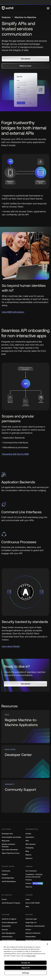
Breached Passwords (33, 940)
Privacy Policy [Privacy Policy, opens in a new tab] (31, 963)
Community (6, 871)
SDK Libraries (30, 844)
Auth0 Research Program (11, 903)
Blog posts (6, 841)
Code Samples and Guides (11, 837)
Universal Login (31, 919)
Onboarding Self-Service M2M (15, 454)
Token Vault (30, 944)
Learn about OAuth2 (11, 646)
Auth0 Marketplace (9, 881)
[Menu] (48, 8)
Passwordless (31, 937)
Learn (28, 899)
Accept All (25, 970)
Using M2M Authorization (13, 312)
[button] (25, 59)
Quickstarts (30, 837)
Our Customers (31, 871)
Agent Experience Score (11, 853)
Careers (34, 883)
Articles (28, 834)
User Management (9, 933)
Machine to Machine (33, 933)
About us (29, 887)
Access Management (9, 923)
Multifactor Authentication (35, 926)
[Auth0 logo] (24, 8)
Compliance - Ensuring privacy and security (34, 876)
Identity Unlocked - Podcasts (9, 845)
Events (4, 899)
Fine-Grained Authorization (12, 944)
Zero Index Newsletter (10, 850)
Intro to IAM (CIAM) (33, 903)
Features (6, 17)
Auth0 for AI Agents (9, 919)
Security (5, 930)
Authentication (7, 937)
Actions (28, 930)
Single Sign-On (31, 923)
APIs (27, 841)
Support (5, 874)
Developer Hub (7, 834)
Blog (27, 851)
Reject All (25, 975)
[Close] (47, 951)
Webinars (29, 858)
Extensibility (6, 926)
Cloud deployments (9, 940)
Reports (28, 855)
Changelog (29, 848)
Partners (29, 880)
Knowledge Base (8, 878)
